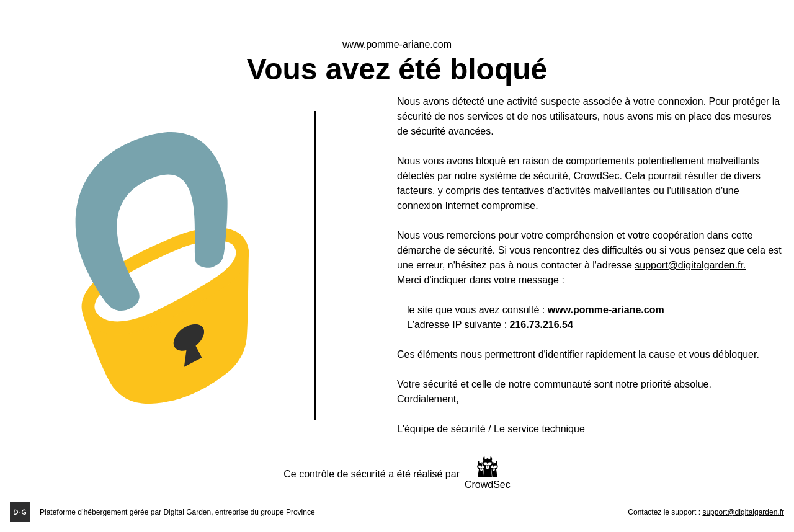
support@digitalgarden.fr (743, 512)
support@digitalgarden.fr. (690, 265)
